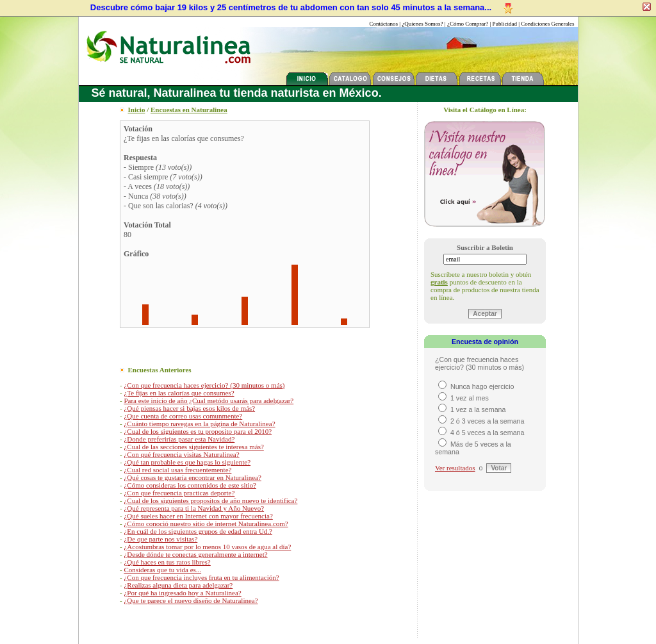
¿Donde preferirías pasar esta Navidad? (179, 439)
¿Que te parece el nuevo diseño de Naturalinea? (191, 600)
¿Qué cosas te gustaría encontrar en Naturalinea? (192, 477)
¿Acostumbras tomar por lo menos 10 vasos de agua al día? (207, 547)
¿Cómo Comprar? (468, 24)
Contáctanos (384, 24)
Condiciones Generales (547, 24)
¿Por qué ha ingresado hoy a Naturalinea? (182, 593)
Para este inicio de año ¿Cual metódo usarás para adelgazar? (209, 400)
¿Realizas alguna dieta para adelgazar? (178, 585)
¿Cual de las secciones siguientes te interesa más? (193, 447)
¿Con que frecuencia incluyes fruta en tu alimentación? (201, 577)
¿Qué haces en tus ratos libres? (167, 562)
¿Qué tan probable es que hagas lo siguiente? (187, 462)
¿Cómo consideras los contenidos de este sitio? (190, 485)
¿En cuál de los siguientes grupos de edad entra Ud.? (198, 531)
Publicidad (504, 24)
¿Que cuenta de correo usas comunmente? (183, 416)
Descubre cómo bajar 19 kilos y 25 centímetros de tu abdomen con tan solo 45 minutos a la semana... (291, 7)
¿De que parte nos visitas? (160, 539)
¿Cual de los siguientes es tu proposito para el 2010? (198, 431)
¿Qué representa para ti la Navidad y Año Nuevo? (194, 508)
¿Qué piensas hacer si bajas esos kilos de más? (189, 408)
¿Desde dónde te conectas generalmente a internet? (195, 554)
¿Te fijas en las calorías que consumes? (179, 393)
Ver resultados (455, 468)
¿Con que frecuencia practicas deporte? (179, 493)
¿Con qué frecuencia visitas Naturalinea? (181, 454)
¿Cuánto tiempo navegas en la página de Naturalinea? (199, 424)
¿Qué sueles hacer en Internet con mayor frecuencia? (198, 516)
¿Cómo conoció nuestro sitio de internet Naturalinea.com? (206, 524)
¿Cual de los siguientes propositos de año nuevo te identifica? (210, 500)
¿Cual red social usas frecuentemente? (177, 470)
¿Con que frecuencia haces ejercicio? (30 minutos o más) (204, 385)
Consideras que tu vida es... (162, 570)
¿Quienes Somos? (422, 24)
